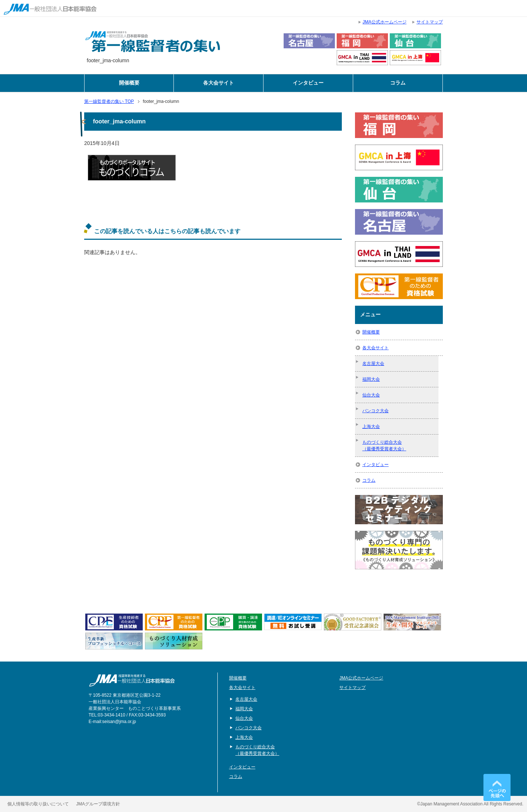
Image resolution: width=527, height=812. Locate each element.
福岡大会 (371, 379)
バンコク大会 (375, 411)
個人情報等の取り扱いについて (38, 804)
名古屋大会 (373, 364)
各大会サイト (218, 83)
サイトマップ (352, 688)
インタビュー (308, 83)
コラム (398, 83)
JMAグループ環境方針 (98, 804)
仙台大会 (371, 395)
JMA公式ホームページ (361, 678)
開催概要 (129, 83)
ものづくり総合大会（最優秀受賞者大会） (384, 446)
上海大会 (371, 427)
